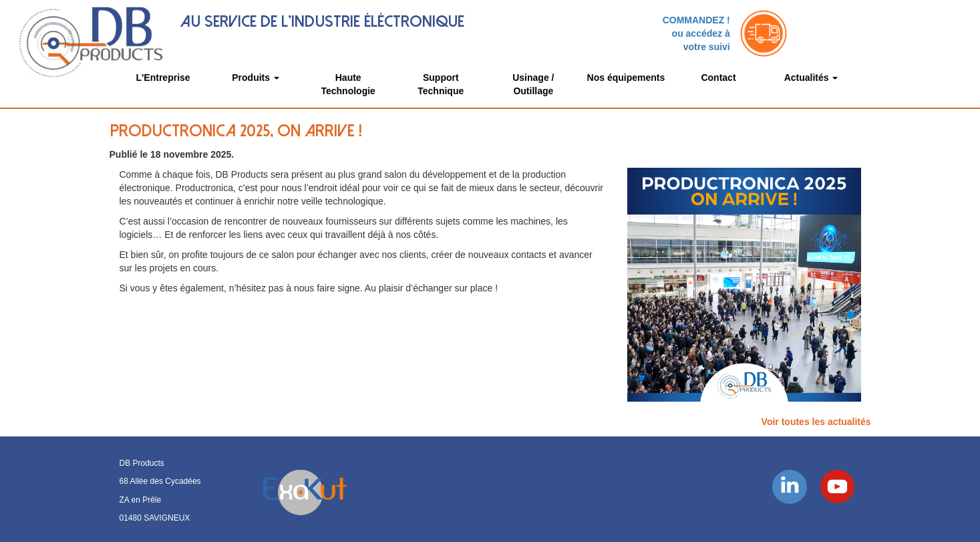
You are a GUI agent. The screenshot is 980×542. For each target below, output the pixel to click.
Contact (718, 78)
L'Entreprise (163, 78)
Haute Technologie (348, 84)
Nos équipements (626, 78)
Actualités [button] (811, 78)
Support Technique (441, 84)
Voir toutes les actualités (816, 422)
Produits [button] (256, 78)
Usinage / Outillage (533, 84)
